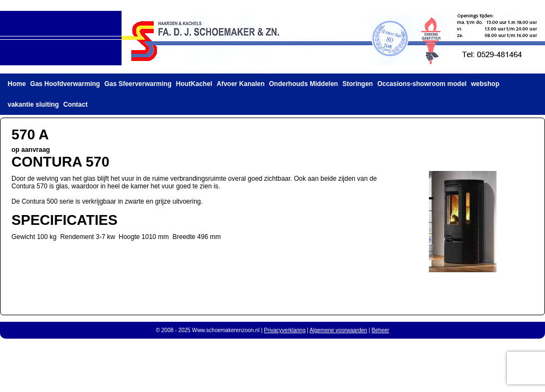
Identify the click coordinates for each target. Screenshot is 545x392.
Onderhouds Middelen (304, 84)
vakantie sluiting (33, 105)
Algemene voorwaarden (338, 330)
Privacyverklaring (284, 330)
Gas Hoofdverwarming (65, 84)
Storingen (358, 84)
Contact (75, 105)
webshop (485, 84)
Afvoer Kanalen (240, 84)
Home (17, 84)
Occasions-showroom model (422, 84)
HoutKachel (194, 84)
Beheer (380, 330)
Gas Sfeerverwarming (138, 84)
